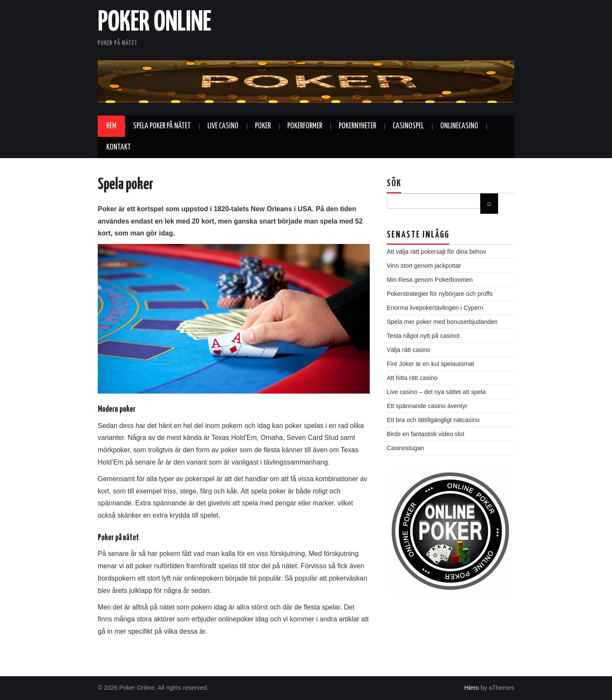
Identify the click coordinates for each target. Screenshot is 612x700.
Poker (263, 126)
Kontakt (119, 147)
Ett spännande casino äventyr (427, 406)
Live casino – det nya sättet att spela (436, 392)
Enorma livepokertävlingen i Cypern (435, 308)
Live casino (223, 126)
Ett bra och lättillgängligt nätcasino (433, 420)
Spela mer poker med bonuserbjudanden (442, 322)
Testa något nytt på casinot (423, 336)
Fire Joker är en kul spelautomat (431, 364)
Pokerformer (305, 126)
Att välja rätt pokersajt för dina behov (436, 252)
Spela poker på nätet (162, 126)
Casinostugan (405, 448)
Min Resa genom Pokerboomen (430, 280)
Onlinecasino (459, 126)
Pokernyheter (357, 126)
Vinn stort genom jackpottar (424, 266)
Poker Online (154, 23)
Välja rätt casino (408, 350)
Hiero (471, 688)
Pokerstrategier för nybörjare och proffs (440, 294)
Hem (111, 126)
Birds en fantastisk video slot (425, 434)
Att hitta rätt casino (412, 378)
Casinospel (408, 126)
